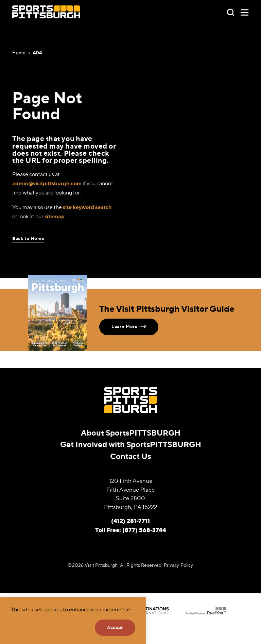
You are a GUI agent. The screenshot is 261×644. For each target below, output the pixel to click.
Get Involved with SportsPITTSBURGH (131, 444)
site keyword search (87, 207)
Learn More (129, 326)
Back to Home (28, 239)
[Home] (46, 12)
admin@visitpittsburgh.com (47, 183)
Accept (115, 627)
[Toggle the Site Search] (231, 12)
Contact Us (130, 456)
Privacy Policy (179, 565)
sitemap (55, 216)
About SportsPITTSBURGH (131, 433)
